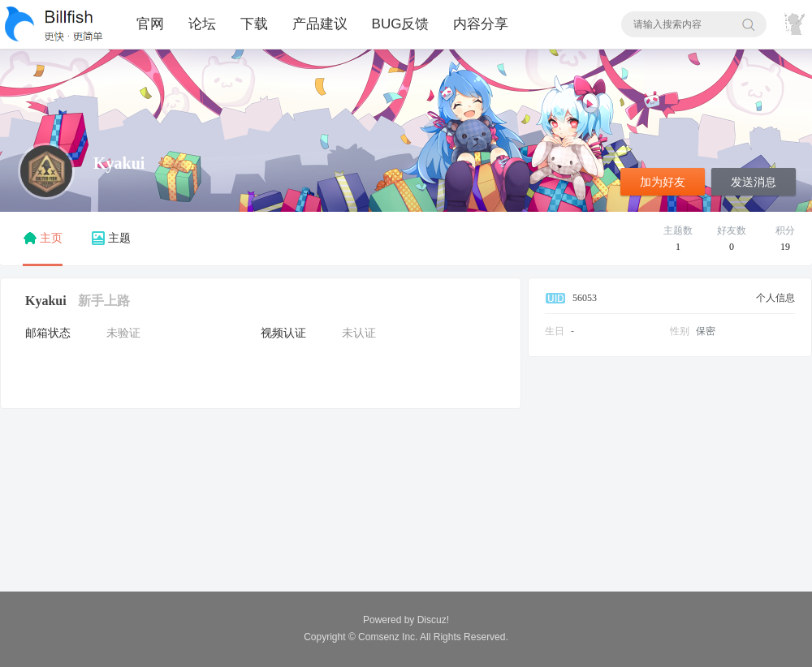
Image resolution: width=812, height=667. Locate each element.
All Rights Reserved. (433, 637)
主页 (43, 238)
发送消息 (754, 182)
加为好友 (663, 182)
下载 (254, 24)
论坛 (202, 24)
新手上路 (104, 301)
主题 (111, 238)
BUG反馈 (401, 24)
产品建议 (320, 24)
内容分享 (481, 24)
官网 (150, 24)
